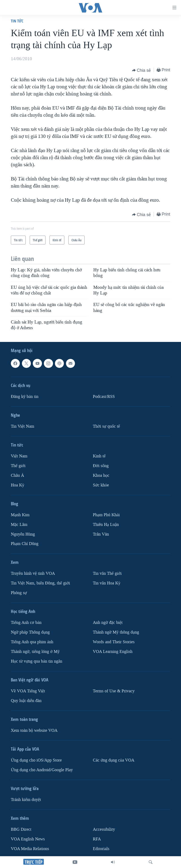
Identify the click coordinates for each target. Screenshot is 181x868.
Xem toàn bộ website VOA (34, 730)
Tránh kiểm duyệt (26, 800)
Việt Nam (19, 456)
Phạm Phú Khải (106, 515)
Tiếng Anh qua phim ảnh (32, 642)
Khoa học (101, 475)
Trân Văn (101, 534)
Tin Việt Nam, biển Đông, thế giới (40, 583)
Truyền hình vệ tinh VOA (33, 574)
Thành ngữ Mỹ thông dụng (116, 632)
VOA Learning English (113, 652)
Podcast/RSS (104, 397)
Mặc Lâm (19, 525)
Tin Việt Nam (23, 426)
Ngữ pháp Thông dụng (30, 632)
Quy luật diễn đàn (26, 701)
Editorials (101, 849)
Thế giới (18, 466)
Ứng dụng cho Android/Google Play (42, 770)
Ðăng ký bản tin (25, 397)
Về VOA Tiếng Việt (28, 691)
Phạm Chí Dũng (25, 544)
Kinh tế (99, 456)
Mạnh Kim (20, 515)
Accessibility (104, 829)
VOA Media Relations (30, 849)
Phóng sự (19, 593)
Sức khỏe (101, 485)
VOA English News (28, 839)
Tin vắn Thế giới (107, 574)
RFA (97, 839)
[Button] (142, 70)
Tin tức (17, 21)
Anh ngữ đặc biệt (108, 623)
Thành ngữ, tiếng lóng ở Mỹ (35, 652)
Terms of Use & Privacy (114, 691)
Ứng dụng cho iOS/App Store (36, 760)
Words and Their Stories (114, 642)
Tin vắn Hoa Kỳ (107, 583)
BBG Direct (21, 829)
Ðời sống (101, 466)
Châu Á (17, 475)
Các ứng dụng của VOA (114, 760)
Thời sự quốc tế (106, 426)
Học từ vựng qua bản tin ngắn (37, 661)
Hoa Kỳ (18, 485)
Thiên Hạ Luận (106, 525)
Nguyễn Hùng (23, 534)
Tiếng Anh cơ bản (26, 623)
